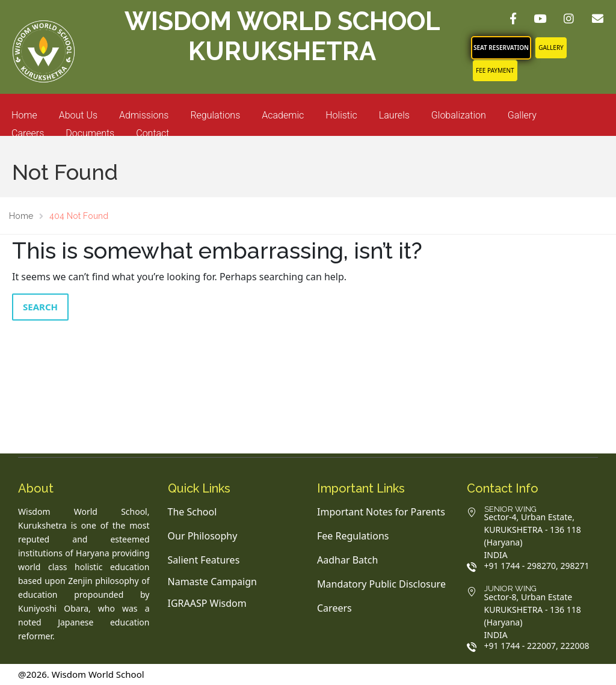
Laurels (394, 115)
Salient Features (204, 560)
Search (40, 307)
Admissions (144, 115)
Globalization (459, 115)
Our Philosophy (203, 536)
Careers (28, 133)
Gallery (551, 48)
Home (24, 115)
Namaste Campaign (212, 582)
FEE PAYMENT (495, 70)
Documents (90, 133)
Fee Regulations (353, 536)
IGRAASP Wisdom (207, 603)
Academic (283, 115)
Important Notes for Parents (381, 512)
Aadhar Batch (347, 560)
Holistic (341, 115)
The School (192, 512)
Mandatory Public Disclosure (381, 584)
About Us (78, 115)
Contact (152, 133)
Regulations (215, 115)
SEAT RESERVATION (501, 48)
